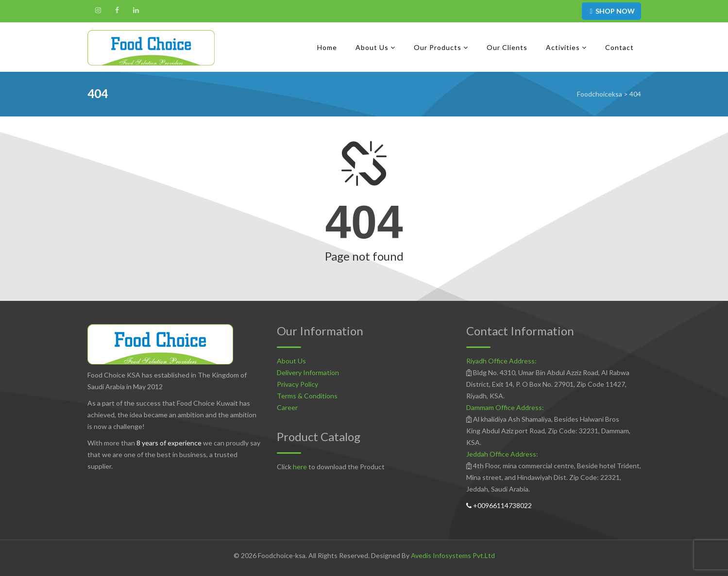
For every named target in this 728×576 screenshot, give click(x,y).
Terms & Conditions (307, 396)
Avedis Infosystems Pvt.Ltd (453, 555)
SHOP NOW (611, 11)
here (300, 467)
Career (287, 407)
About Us (291, 361)
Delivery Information (308, 372)
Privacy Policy (297, 384)
